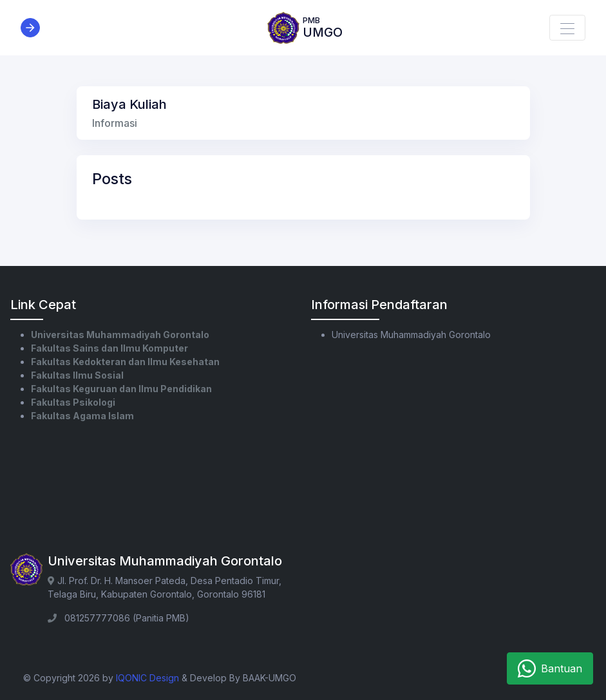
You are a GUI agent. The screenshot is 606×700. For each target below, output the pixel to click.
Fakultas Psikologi (73, 402)
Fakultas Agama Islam (82, 416)
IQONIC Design (147, 678)
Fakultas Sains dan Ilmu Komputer (109, 348)
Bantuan (550, 668)
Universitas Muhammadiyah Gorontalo (120, 335)
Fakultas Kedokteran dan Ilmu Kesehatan (125, 362)
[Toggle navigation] (567, 28)
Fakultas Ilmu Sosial (77, 375)
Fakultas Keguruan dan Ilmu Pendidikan (121, 389)
